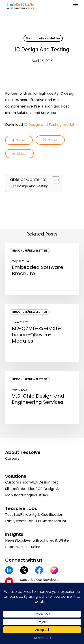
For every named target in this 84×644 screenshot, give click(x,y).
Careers (12, 458)
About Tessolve (23, 452)
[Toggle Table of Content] (54, 180)
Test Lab (13, 515)
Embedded (26, 489)
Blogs (19, 540)
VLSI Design (41, 482)
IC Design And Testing (31, 186)
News (10, 540)
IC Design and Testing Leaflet (49, 125)
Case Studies (29, 547)
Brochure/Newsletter (43, 38)
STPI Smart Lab (47, 521)
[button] (75, 6)
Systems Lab (23, 521)
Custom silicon (18, 482)
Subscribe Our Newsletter (40, 580)
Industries (39, 495)
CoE (64, 521)
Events (30, 540)
